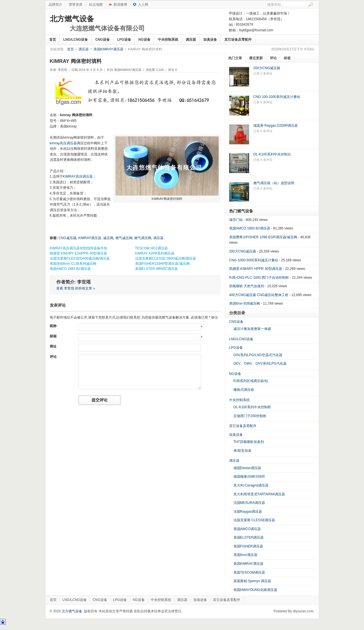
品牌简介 (55, 5)
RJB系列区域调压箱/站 (251, 381)
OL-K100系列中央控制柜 (252, 407)
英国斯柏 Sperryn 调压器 (252, 581)
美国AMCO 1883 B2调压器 (70, 269)
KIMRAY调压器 (90, 238)
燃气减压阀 (124, 238)
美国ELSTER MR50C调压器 (157, 269)
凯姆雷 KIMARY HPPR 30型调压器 (256, 269)
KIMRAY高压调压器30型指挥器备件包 (78, 248)
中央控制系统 (168, 40)
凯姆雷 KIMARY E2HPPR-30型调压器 (78, 253)
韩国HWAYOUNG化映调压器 (256, 590)
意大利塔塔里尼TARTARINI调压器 (259, 494)
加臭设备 (210, 40)
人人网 (143, 5)
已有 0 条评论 (263, 102)
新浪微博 (120, 5)
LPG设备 (124, 40)
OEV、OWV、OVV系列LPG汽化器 (260, 364)
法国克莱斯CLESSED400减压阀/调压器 (80, 258)
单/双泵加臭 (242, 451)
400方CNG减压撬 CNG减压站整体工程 (259, 295)
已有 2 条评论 (263, 73)
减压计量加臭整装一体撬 (252, 329)
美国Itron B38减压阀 (245, 303)
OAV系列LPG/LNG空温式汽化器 (258, 355)
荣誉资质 (76, 5)
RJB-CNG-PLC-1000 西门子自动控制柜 (259, 278)
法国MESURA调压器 (249, 503)
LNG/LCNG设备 (76, 40)
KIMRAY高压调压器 (78, 177)
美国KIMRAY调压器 (108, 49)
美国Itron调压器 (245, 555)
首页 (53, 40)
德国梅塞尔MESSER (249, 477)
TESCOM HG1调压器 (151, 248)
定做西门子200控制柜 (250, 416)
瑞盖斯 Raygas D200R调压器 (276, 126)
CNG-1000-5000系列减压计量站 (254, 260)
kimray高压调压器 (63, 143)
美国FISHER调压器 (248, 546)
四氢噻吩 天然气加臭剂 (247, 286)
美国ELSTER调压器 (249, 537)
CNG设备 (103, 40)
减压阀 (108, 238)
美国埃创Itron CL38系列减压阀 (73, 264)
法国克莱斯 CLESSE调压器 (254, 520)
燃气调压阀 (143, 238)
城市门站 (236, 220)
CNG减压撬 (68, 238)
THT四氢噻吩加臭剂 (249, 442)
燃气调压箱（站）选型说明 (274, 183)
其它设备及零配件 (238, 40)
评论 (53, 357)
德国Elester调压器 (247, 468)
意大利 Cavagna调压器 (251, 485)
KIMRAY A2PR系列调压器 (155, 253)
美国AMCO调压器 (247, 529)
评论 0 (172, 70)
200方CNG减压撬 (267, 68)
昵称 (53, 326)
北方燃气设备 (97, 24)
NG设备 (144, 40)
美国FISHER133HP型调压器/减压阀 (162, 264)
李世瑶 (62, 70)
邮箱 (53, 336)
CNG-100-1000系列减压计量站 (277, 97)
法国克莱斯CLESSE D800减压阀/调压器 (166, 258)
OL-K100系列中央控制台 (272, 154)
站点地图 (96, 5)
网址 (53, 346)
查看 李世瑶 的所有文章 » (76, 288)
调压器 (191, 40)
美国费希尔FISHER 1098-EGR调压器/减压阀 (263, 237)
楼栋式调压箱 (244, 390)
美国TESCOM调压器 (249, 572)
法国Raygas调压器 (248, 512)
